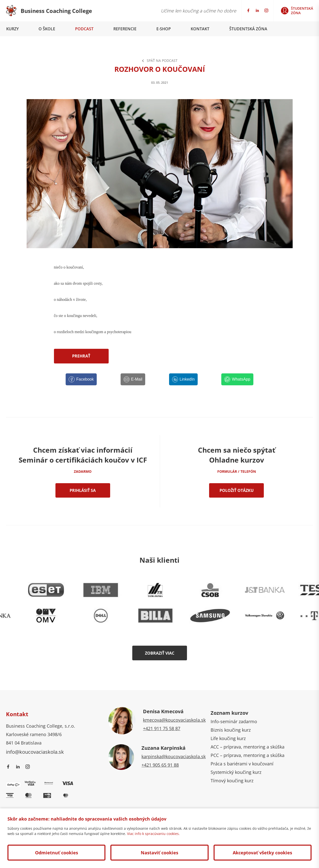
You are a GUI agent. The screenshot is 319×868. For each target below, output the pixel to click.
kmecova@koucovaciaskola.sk (174, 720)
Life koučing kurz (228, 738)
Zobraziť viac (160, 653)
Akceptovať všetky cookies (262, 853)
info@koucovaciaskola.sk (35, 752)
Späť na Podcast (159, 60)
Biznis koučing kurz (231, 730)
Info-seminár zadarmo (234, 721)
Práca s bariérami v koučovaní (242, 764)
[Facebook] (81, 379)
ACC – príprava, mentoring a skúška (248, 747)
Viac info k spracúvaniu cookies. (153, 834)
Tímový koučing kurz (232, 781)
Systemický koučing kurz (236, 772)
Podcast (84, 29)
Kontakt (200, 29)
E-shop (164, 29)
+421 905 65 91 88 (160, 765)
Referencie (125, 29)
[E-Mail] (133, 379)
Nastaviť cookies (159, 853)
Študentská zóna (248, 29)
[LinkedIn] (183, 379)
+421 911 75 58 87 (162, 728)
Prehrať (81, 356)
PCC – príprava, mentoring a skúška (248, 755)
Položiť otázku (237, 490)
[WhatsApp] (237, 379)
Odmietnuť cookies (57, 853)
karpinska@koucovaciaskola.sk (174, 756)
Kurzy (12, 29)
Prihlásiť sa (83, 490)
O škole (47, 29)
